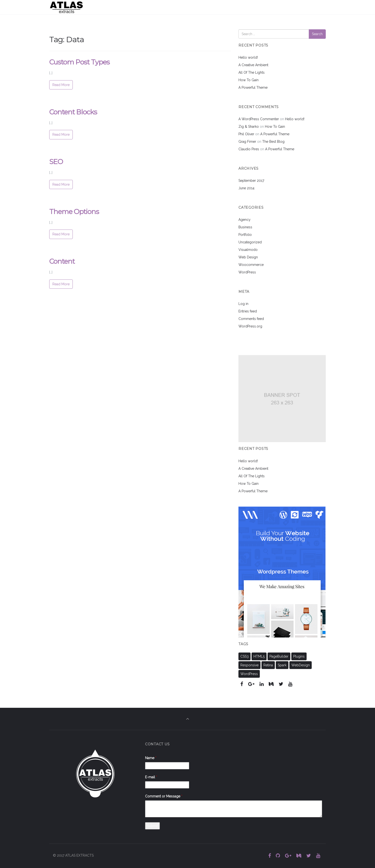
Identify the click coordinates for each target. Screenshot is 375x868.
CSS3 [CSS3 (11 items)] (245, 656)
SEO (56, 162)
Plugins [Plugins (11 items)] (299, 656)
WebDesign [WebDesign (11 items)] (301, 665)
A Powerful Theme (253, 88)
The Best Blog (273, 142)
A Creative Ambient (253, 65)
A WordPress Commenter (259, 119)
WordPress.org (250, 326)
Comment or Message (164, 796)
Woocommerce (251, 265)
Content (62, 261)
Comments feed (251, 319)
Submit (152, 826)
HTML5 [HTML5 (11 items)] (259, 656)
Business (245, 227)
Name (151, 758)
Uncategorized (250, 242)
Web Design (248, 257)
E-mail (151, 777)
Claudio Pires (249, 149)
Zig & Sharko (249, 127)
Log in (243, 304)
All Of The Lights (252, 72)
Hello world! (248, 57)
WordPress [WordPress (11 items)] (249, 674)
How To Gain (249, 80)
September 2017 (251, 181)
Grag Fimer (247, 142)
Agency (245, 220)
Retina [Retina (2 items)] (268, 665)
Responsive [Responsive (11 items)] (249, 665)
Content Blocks (73, 112)
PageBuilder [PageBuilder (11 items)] (279, 656)
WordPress (247, 272)
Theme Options (74, 212)
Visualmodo (248, 250)
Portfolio (245, 235)
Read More (61, 85)
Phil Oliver (246, 134)
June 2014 (246, 188)
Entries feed (248, 311)
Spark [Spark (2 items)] (282, 665)
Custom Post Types (79, 62)
